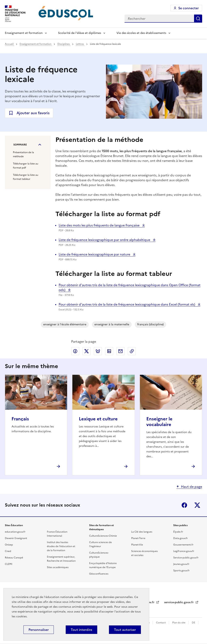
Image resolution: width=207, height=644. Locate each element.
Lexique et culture (98, 419)
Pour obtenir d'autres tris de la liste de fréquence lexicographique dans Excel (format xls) (127, 304)
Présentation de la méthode (23, 154)
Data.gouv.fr (181, 538)
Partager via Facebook (75, 351)
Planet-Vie (137, 545)
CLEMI (9, 564)
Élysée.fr (178, 532)
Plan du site (179, 623)
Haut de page (192, 487)
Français (20, 419)
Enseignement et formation (24, 33)
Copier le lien (132, 351)
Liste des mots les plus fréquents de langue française (99, 225)
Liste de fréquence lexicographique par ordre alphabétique (105, 240)
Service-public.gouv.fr (186, 558)
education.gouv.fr (15, 532)
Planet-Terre (138, 538)
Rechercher (198, 19)
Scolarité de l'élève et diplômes (80, 33)
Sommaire (20, 145)
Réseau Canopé (14, 558)
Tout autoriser (125, 630)
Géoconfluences (99, 574)
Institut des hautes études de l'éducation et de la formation (61, 546)
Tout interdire (81, 630)
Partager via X (87, 351)
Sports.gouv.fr (181, 571)
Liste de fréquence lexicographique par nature (95, 254)
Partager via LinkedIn (109, 351)
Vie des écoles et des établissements (141, 33)
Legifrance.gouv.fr (184, 551)
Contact (161, 623)
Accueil (10, 44)
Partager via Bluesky (98, 351)
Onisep (9, 545)
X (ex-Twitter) (197, 505)
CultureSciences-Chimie (103, 536)
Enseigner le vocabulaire (159, 422)
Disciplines (64, 44)
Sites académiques (58, 567)
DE (194, 623)
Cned (8, 551)
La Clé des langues (142, 532)
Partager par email (120, 351)
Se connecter (189, 8)
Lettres (80, 44)
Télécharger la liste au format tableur (26, 177)
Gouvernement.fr (183, 545)
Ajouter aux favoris (33, 113)
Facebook (184, 505)
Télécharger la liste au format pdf (26, 166)
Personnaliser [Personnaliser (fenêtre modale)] (39, 630)
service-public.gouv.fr (179, 602)
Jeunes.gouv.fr (181, 564)
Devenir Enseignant (16, 538)
